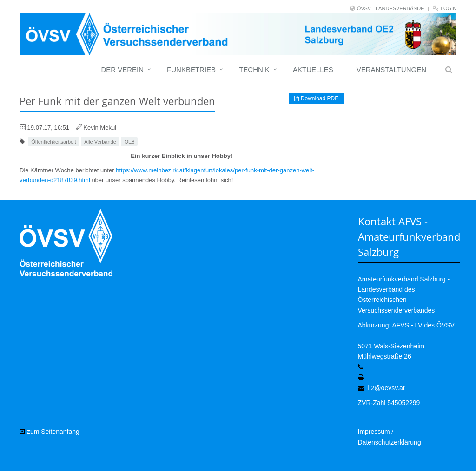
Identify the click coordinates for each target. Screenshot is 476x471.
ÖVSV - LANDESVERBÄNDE (391, 8)
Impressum (374, 432)
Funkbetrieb (191, 69)
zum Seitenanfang (50, 432)
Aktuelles (313, 69)
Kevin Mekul (100, 128)
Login (449, 8)
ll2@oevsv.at (386, 388)
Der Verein (122, 69)
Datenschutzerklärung (390, 442)
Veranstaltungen (391, 69)
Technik (254, 69)
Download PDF (316, 98)
